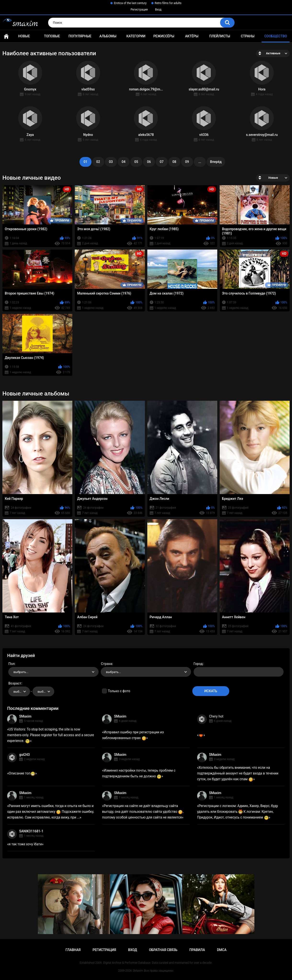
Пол (11, 664)
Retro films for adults (168, 3)
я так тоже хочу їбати (25, 844)
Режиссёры (164, 36)
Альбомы (108, 36)
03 (111, 162)
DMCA (222, 950)
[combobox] (53, 672)
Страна (106, 664)
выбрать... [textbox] (21, 672)
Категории (136, 36)
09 (187, 162)
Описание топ (22, 773)
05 (136, 162)
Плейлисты (220, 36)
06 (149, 162)
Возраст (15, 683)
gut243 (24, 755)
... (200, 162)
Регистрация (139, 10)
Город (198, 664)
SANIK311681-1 (31, 831)
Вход (158, 10)
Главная (6, 36)
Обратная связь (163, 950)
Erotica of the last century (130, 3)
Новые (24, 36)
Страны (248, 36)
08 (174, 162)
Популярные (80, 36)
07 (162, 162)
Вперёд (216, 162)
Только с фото (119, 691)
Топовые (52, 36)
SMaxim (25, 716)
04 (124, 162)
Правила (197, 950)
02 (98, 162)
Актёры (192, 36)
